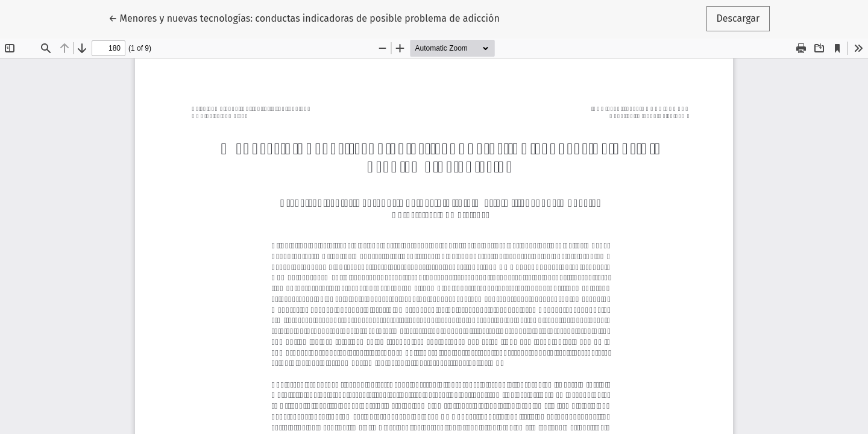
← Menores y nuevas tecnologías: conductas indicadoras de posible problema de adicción (304, 17)
